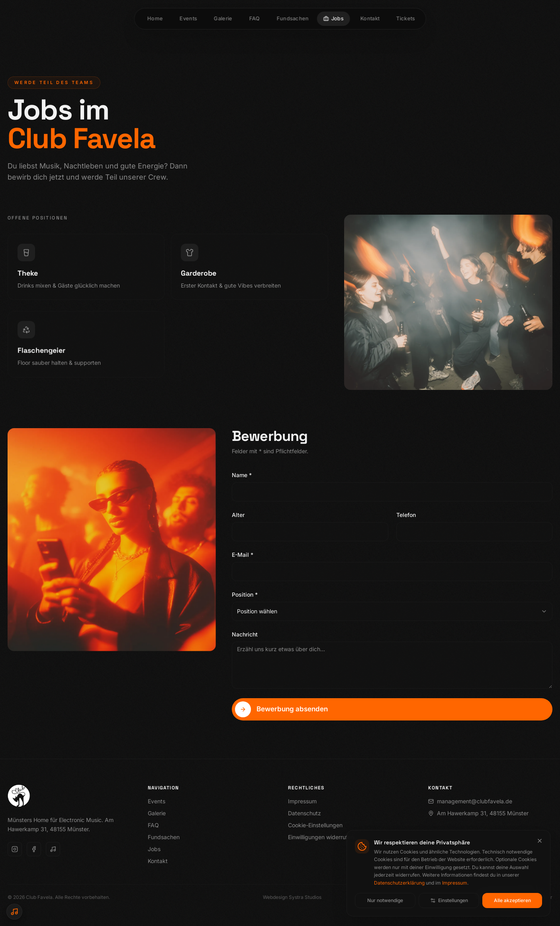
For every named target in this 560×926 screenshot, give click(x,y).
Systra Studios (305, 897)
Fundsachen (164, 837)
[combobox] (392, 613)
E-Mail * (243, 557)
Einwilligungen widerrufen (321, 837)
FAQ (153, 825)
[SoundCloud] (53, 849)
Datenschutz (304, 813)
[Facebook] (34, 849)
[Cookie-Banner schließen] (540, 841)
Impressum (455, 883)
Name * (242, 477)
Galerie (157, 813)
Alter (238, 517)
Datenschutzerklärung (399, 883)
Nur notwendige (385, 900)
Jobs (154, 849)
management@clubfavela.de (470, 801)
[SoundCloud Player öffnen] (14, 912)
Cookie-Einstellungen (315, 825)
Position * (245, 596)
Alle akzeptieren (512, 900)
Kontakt (158, 861)
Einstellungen (449, 900)
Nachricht (245, 636)
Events (157, 801)
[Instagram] (15, 849)
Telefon (406, 517)
